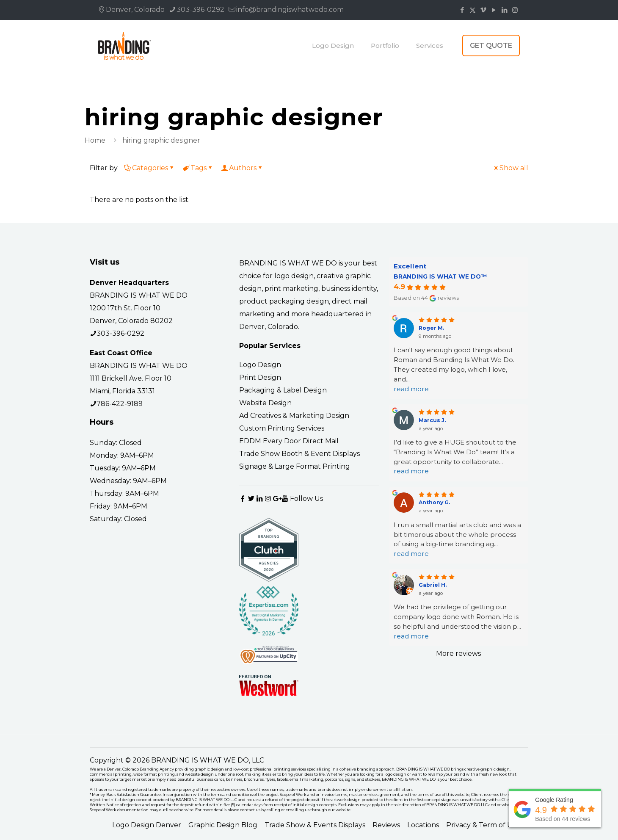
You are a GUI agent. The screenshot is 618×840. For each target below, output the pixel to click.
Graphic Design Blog (223, 825)
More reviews (458, 653)
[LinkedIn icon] (504, 10)
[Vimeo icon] (483, 10)
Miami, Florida (113, 391)
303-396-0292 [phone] (200, 10)
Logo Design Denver (147, 825)
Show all (510, 168)
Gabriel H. (433, 585)
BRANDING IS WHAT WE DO (139, 295)
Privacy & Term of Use (483, 825)
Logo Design (260, 365)
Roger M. (431, 328)
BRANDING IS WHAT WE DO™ (440, 276)
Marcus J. (432, 420)
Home (95, 140)
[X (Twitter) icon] (473, 10)
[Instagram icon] (515, 10)
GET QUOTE (491, 46)
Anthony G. (434, 502)
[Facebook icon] (462, 10)
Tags (198, 168)
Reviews (386, 825)
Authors (242, 168)
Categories (149, 168)
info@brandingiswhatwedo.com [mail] (290, 10)
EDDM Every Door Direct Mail (289, 441)
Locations (423, 825)
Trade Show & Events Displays (315, 825)
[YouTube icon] (494, 10)
